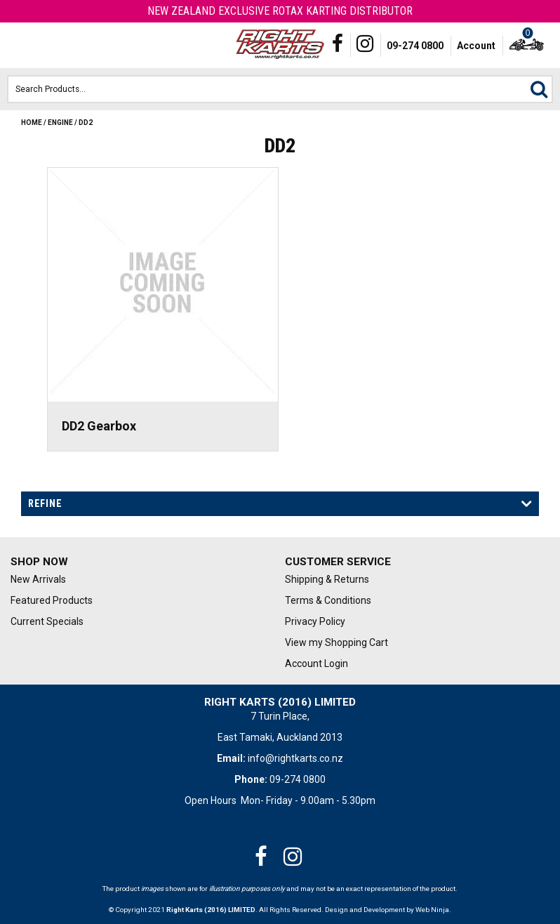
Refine (45, 503)
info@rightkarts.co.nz (295, 758)
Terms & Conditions (328, 600)
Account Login (316, 664)
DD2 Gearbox (99, 426)
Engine (60, 123)
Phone (45, 46)
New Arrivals (38, 579)
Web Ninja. (433, 910)
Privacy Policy (315, 621)
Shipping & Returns (327, 579)
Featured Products (52, 600)
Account (476, 46)
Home (32, 123)
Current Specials (47, 621)
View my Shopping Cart (336, 642)
